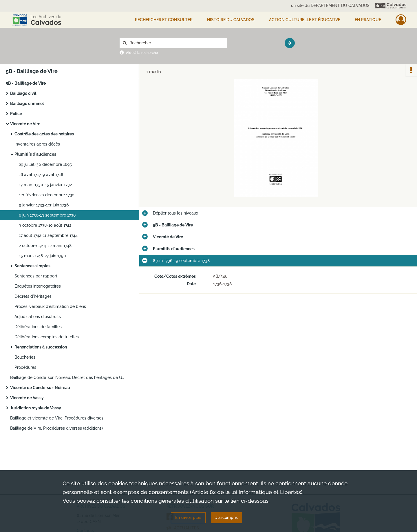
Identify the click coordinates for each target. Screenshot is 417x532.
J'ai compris (227, 518)
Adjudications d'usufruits (38, 317)
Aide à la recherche (142, 53)
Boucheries (25, 357)
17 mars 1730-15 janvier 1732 (45, 185)
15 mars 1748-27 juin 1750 (42, 256)
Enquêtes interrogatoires (38, 286)
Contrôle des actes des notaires (44, 134)
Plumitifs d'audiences (35, 154)
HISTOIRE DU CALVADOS (231, 20)
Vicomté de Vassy (27, 398)
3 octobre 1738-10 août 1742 (45, 225)
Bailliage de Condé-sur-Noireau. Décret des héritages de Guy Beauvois (68, 377)
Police (16, 114)
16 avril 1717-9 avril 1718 (41, 175)
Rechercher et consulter (164, 20)
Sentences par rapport (36, 276)
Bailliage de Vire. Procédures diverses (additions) (56, 428)
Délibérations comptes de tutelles (47, 337)
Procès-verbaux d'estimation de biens (50, 306)
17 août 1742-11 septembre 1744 (48, 235)
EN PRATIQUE (368, 20)
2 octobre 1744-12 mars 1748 (45, 246)
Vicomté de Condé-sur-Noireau (40, 388)
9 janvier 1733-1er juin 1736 (44, 205)
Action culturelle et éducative (305, 20)
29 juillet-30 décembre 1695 (45, 164)
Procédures (25, 367)
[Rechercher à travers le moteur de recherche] (176, 43)
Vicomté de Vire (25, 124)
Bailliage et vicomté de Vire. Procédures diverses (57, 418)
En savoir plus (188, 518)
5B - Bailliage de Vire (26, 83)
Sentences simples (32, 266)
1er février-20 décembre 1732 (46, 195)
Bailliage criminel (27, 104)
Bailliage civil (23, 93)
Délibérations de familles (38, 327)
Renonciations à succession (41, 347)
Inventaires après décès (37, 144)
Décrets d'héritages (33, 296)
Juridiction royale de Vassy (36, 408)
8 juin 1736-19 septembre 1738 (47, 215)
